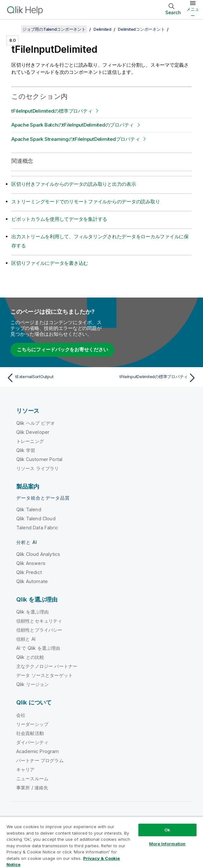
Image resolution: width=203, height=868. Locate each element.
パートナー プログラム (40, 760)
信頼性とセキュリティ (39, 621)
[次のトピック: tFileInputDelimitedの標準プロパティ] (151, 378)
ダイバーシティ (32, 742)
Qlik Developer (33, 432)
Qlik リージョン (33, 684)
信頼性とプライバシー (39, 630)
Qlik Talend (29, 509)
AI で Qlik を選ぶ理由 (38, 648)
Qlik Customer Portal (39, 459)
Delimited (102, 29)
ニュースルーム (32, 778)
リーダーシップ (32, 724)
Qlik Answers (31, 563)
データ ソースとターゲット (44, 675)
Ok (167, 830)
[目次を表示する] (13, 29)
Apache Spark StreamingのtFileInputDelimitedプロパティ (76, 139)
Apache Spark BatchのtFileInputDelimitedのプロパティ (73, 125)
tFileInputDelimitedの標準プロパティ (52, 111)
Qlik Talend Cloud (36, 519)
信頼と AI (26, 639)
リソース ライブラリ (38, 468)
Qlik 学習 (26, 450)
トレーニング (30, 441)
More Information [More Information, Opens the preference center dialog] (167, 844)
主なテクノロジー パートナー (47, 666)
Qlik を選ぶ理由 (33, 612)
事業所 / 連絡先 (32, 788)
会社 (21, 715)
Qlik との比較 (30, 657)
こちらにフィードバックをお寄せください (62, 349)
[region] (101, 842)
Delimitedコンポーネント (141, 29)
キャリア (25, 769)
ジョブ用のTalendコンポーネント (54, 29)
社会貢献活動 (30, 733)
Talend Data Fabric (37, 528)
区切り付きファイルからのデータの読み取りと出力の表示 (74, 184)
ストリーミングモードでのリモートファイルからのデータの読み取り (86, 202)
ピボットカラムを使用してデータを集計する (59, 219)
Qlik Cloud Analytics (38, 554)
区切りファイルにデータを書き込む (50, 263)
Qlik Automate (32, 581)
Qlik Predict (29, 572)
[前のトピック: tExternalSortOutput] (52, 378)
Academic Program (38, 751)
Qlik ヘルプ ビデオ (36, 423)
